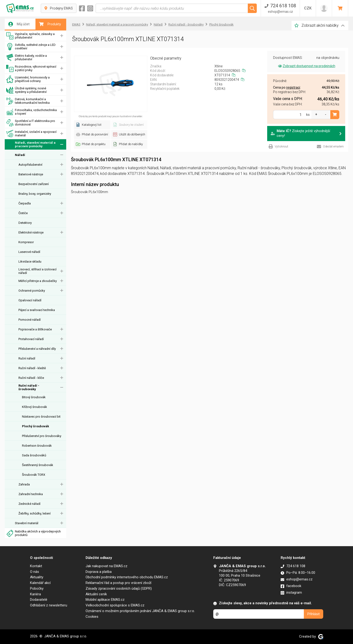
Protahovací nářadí (31, 339)
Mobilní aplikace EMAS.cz (105, 600)
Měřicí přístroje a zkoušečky (38, 281)
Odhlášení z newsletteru (49, 605)
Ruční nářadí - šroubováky (29, 387)
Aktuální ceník (96, 594)
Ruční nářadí (27, 358)
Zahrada (24, 484)
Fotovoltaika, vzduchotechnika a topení (31, 112)
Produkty (50, 24)
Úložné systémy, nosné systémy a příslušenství (26, 90)
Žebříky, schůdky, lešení (35, 513)
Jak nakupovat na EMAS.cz (107, 566)
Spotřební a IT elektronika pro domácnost (31, 123)
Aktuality (37, 577)
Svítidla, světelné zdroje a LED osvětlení (31, 47)
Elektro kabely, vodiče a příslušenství (26, 58)
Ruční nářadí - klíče (31, 378)
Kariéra (35, 594)
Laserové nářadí (29, 252)
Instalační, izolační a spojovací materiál (31, 134)
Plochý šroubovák (35, 426)
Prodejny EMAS (59, 8)
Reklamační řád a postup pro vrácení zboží (118, 583)
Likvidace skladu (30, 261)
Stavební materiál (27, 523)
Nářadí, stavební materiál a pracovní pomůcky (31, 145)
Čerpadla (25, 203)
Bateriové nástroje (31, 174)
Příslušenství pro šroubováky (42, 436)
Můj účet (19, 24)
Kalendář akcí (40, 583)
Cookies (92, 617)
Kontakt (36, 566)
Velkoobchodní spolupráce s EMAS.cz (115, 605)
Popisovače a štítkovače (35, 329)
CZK (308, 8)
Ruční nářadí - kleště (32, 368)
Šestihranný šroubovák (38, 465)
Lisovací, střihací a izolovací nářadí (37, 271)
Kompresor (26, 242)
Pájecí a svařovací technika (37, 310)
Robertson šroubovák (37, 446)
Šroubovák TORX (34, 475)
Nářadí (20, 155)
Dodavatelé (39, 600)
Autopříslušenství (30, 165)
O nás (35, 572)
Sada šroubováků (34, 455)
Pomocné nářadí (30, 320)
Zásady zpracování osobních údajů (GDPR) (119, 588)
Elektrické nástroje (31, 232)
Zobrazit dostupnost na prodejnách (306, 66)
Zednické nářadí (29, 504)
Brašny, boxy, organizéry (35, 194)
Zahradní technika (31, 494)
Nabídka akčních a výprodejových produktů (33, 533)
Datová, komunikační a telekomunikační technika (28, 101)
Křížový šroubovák (35, 407)
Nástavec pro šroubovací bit (41, 417)
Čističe (23, 213)
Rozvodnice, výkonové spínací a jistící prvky (31, 68)
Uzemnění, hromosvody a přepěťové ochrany (28, 79)
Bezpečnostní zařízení (34, 184)
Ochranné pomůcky (32, 291)
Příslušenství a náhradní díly (37, 349)
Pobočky (37, 588)
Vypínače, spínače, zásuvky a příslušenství (30, 36)
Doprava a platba (99, 572)
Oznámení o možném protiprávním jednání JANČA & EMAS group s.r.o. (140, 611)
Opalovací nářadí (30, 300)
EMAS (76, 24)
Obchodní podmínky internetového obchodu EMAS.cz (127, 577)
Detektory (25, 223)
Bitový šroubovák (34, 397)
